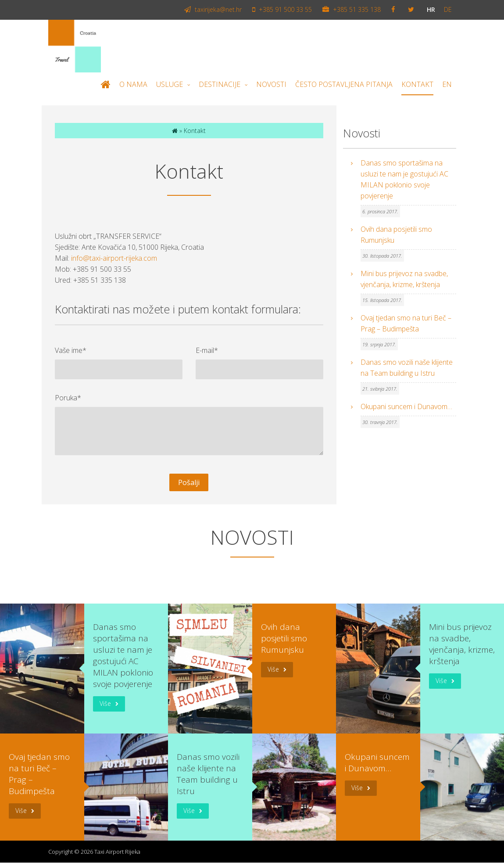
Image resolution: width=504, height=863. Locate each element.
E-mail (207, 350)
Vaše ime (71, 350)
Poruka (68, 398)
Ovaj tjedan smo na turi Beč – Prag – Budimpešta (406, 324)
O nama (133, 84)
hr (431, 10)
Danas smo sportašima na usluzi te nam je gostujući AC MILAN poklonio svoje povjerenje (404, 180)
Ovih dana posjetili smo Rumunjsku (396, 235)
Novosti (271, 84)
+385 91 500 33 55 (282, 10)
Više (105, 704)
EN (447, 84)
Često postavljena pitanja (344, 84)
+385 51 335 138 (352, 10)
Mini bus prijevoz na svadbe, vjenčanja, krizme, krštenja (404, 279)
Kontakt (417, 84)
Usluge (170, 84)
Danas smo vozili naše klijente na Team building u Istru (407, 368)
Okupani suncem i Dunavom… (406, 407)
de (448, 10)
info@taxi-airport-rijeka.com (114, 259)
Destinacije (220, 84)
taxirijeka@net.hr (213, 10)
